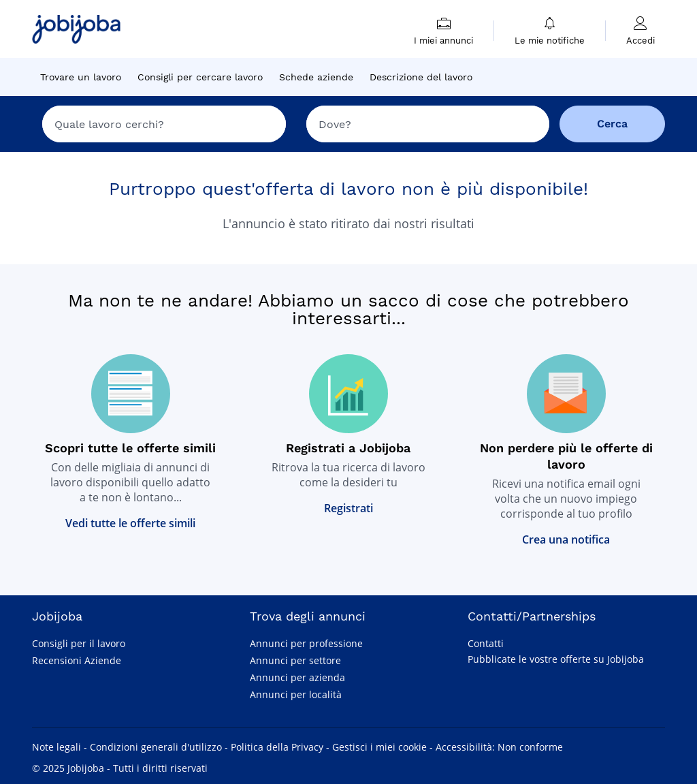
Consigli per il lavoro (79, 643)
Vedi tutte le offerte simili (130, 523)
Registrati (348, 508)
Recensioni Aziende (77, 660)
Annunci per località (296, 694)
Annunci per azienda (297, 677)
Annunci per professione (306, 643)
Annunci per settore (295, 660)
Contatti (486, 643)
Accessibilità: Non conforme (499, 747)
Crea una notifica (566, 539)
